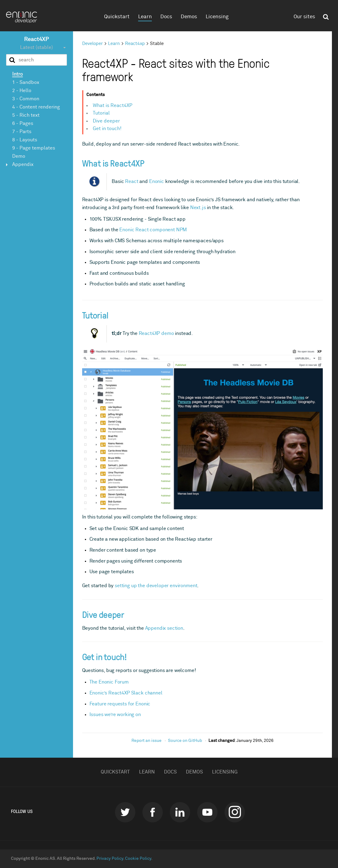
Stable (157, 44)
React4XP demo (156, 333)
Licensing (217, 17)
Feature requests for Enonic (120, 704)
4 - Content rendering (36, 107)
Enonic (157, 181)
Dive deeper (106, 121)
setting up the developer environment (156, 586)
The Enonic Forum (109, 682)
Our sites (304, 17)
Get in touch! (107, 129)
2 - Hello (22, 91)
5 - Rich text (26, 115)
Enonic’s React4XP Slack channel (126, 693)
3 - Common (26, 99)
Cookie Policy (138, 859)
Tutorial (101, 113)
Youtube (207, 812)
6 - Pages (23, 123)
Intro (17, 74)
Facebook (153, 812)
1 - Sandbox (26, 82)
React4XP (36, 40)
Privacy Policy (110, 859)
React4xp (135, 44)
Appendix (23, 164)
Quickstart (117, 17)
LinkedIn (180, 812)
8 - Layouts (25, 140)
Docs (166, 17)
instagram (235, 812)
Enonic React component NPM (153, 230)
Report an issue (146, 741)
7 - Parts (22, 132)
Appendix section (164, 628)
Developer (92, 44)
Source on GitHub (185, 741)
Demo (19, 156)
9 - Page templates (34, 148)
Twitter (125, 812)
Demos (189, 17)
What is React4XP (113, 105)
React (132, 181)
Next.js (198, 208)
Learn (145, 17)
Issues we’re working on (115, 715)
